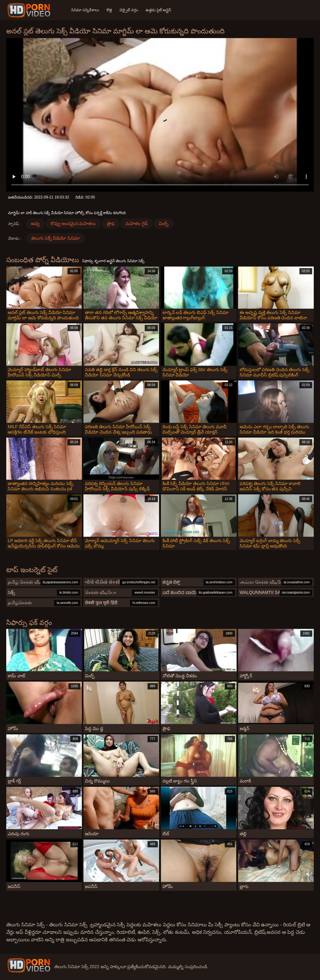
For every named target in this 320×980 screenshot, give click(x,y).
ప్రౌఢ (111, 223)
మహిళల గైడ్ (137, 223)
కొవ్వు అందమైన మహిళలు (73, 223)
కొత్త (109, 10)
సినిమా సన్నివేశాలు (85, 10)
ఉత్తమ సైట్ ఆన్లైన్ (158, 10)
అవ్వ (35, 223)
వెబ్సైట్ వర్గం (129, 10)
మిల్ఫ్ (164, 223)
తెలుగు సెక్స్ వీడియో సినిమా (56, 238)
